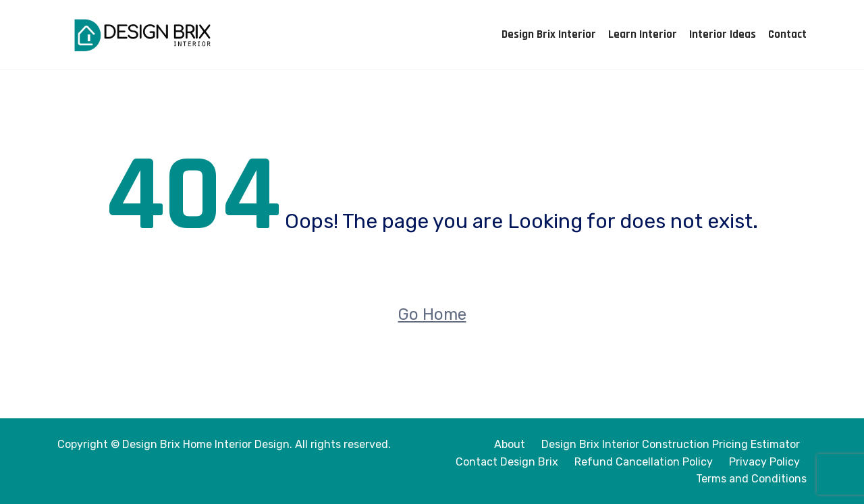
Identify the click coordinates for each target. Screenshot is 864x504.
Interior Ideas (723, 34)
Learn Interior (643, 34)
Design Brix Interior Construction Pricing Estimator (671, 444)
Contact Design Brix (507, 462)
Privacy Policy (764, 462)
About (510, 444)
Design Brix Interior (549, 34)
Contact (787, 34)
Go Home (432, 314)
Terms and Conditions (751, 479)
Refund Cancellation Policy (644, 462)
